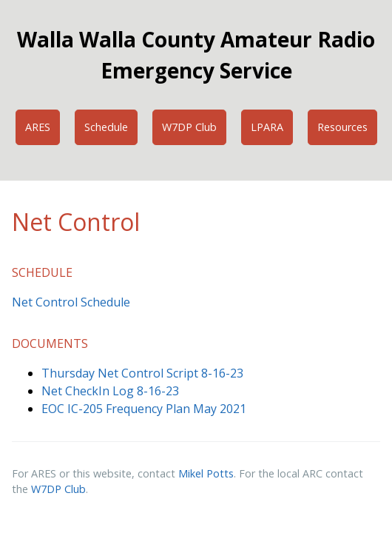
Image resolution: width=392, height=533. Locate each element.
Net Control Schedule (71, 302)
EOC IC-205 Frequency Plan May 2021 (144, 409)
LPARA (267, 127)
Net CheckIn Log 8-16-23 (110, 391)
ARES (38, 127)
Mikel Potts (206, 473)
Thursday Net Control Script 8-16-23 (142, 373)
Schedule (106, 127)
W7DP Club (189, 127)
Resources (342, 127)
